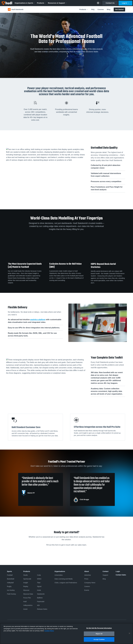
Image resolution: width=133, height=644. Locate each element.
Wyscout (26, 590)
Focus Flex (27, 598)
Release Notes (42, 609)
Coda (39, 575)
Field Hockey (11, 594)
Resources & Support (58, 3)
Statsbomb (41, 594)
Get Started (119, 9)
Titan (39, 583)
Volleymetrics (28, 605)
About (87, 571)
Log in (125, 3)
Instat (39, 590)
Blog (109, 9)
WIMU (39, 579)
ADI (38, 605)
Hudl (25, 602)
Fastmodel (41, 602)
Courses (101, 9)
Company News (90, 583)
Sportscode (27, 579)
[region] (66, 634)
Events (87, 590)
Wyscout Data (28, 594)
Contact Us (110, 3)
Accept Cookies (99, 639)
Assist (25, 609)
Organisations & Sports (25, 3)
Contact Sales (121, 575)
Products (42, 3)
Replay (26, 586)
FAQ (93, 9)
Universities (59, 575)
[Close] (129, 633)
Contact (105, 571)
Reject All (99, 634)
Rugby (9, 586)
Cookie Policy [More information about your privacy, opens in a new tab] (49, 631)
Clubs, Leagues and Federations (66, 583)
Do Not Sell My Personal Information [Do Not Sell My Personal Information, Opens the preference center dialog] (99, 628)
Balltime (40, 598)
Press (86, 579)
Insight (26, 583)
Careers (87, 586)
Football (10, 575)
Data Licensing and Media (64, 579)
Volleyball (10, 583)
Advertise (88, 575)
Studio (26, 575)
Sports (9, 571)
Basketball (11, 579)
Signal (39, 586)
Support (105, 575)
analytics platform (38, 320)
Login (118, 571)
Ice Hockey (11, 590)
